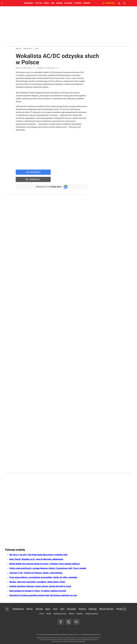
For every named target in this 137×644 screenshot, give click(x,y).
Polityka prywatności (92, 614)
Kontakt (49, 614)
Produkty (120, 609)
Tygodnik (78, 3)
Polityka (39, 3)
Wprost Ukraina (106, 609)
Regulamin (80, 614)
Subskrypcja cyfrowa (60, 614)
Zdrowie (59, 3)
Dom (53, 3)
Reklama (71, 614)
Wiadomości (28, 3)
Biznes (46, 3)
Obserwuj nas (48, 180)
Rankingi (93, 609)
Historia (82, 609)
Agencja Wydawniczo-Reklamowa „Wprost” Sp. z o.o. (64, 635)
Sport (48, 609)
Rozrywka (68, 3)
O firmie (42, 614)
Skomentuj (72, 172)
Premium (87, 3)
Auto (55, 609)
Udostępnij (35, 172)
